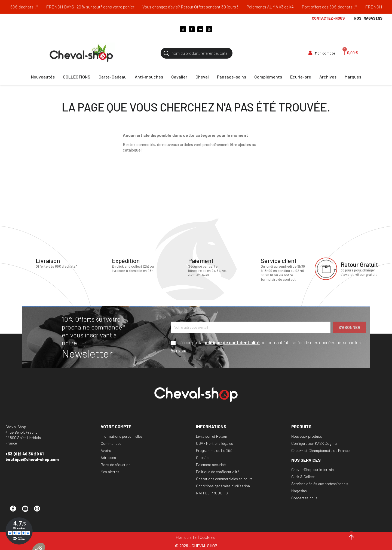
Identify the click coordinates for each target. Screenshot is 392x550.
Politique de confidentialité (218, 472)
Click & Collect (303, 477)
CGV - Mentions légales (215, 443)
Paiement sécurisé (211, 465)
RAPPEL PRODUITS (212, 493)
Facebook (16, 511)
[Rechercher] (197, 53)
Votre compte (116, 426)
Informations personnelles (122, 436)
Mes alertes (110, 472)
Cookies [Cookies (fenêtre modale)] (207, 537)
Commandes (111, 443)
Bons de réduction (116, 465)
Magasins (299, 491)
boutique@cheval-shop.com (32, 459)
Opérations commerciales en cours (224, 479)
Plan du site (186, 537)
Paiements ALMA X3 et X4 (295, 7)
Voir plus (178, 350)
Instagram (39, 511)
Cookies (203, 457)
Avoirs (106, 450)
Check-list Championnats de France (320, 450)
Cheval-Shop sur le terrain (313, 469)
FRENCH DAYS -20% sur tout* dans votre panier (115, 7)
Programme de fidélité (214, 450)
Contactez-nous (328, 19)
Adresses (108, 457)
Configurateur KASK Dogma (314, 443)
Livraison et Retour (212, 436)
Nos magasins (368, 19)
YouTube (27, 511)
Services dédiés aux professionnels (320, 484)
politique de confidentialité (232, 342)
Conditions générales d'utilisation (223, 486)
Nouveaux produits (307, 436)
